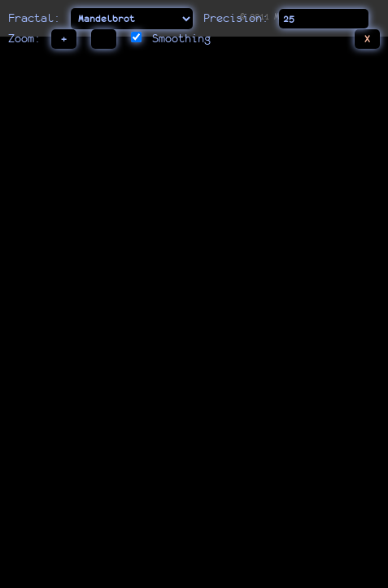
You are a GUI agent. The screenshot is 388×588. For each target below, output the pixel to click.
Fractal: (37, 18)
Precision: (236, 18)
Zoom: (24, 38)
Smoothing (181, 38)
